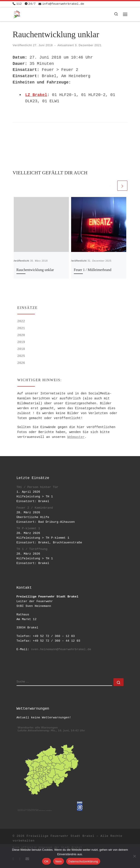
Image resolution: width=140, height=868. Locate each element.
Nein (59, 861)
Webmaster (76, 437)
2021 (21, 328)
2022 (21, 321)
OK (46, 861)
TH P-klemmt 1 (28, 528)
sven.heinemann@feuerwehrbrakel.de (61, 649)
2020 (21, 335)
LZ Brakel (36, 95)
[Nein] (134, 856)
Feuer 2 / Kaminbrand (35, 508)
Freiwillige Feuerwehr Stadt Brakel (60, 836)
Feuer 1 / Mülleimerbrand (93, 270)
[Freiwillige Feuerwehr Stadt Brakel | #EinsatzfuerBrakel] (17, 14)
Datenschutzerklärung (83, 861)
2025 (21, 356)
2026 (21, 363)
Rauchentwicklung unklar (35, 270)
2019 (21, 342)
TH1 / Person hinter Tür (37, 487)
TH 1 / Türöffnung (32, 549)
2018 (21, 349)
